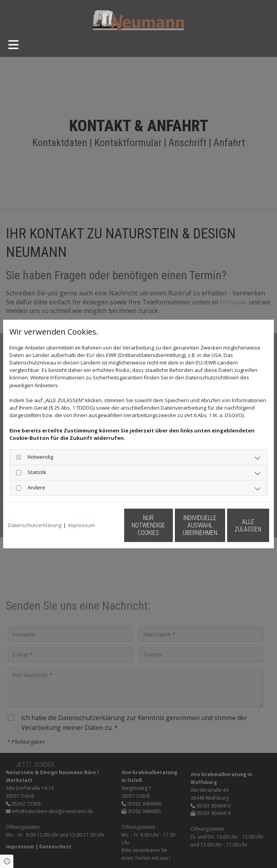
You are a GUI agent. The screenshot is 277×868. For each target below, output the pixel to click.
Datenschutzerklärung (35, 508)
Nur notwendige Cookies (84, 529)
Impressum (81, 508)
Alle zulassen (233, 529)
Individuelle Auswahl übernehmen (158, 529)
